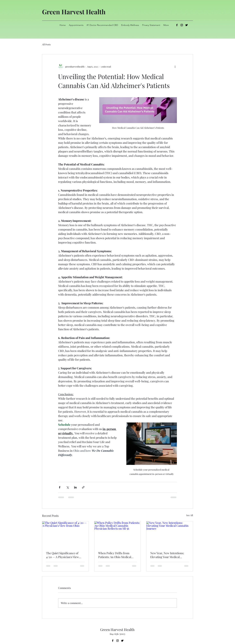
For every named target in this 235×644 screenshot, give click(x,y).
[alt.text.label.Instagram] (182, 25)
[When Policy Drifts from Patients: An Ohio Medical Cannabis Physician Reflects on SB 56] (118, 534)
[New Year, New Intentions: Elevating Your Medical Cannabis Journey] (170, 534)
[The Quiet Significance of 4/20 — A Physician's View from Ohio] (65, 534)
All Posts (46, 44)
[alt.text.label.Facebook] (177, 25)
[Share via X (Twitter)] (67, 487)
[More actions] (175, 67)
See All (190, 515)
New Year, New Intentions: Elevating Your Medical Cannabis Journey (167, 555)
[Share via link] (83, 487)
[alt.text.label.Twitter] (187, 25)
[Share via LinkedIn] (75, 487)
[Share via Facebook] (60, 487)
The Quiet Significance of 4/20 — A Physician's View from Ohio (62, 555)
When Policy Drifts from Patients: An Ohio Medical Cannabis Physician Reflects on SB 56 (116, 555)
